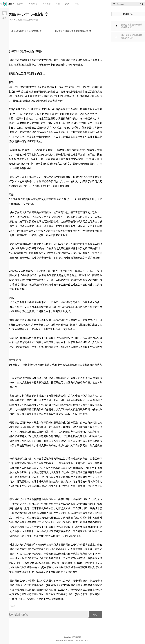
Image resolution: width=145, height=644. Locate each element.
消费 (17, 141)
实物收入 (65, 253)
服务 (75, 119)
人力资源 (33, 4)
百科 (67, 4)
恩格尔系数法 (45, 150)
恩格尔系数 (18, 159)
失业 (97, 212)
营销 (21, 4)
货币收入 (53, 253)
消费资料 (65, 119)
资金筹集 (22, 302)
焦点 (77, 4)
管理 (12, 4)
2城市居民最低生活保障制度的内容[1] (73, 31)
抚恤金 (96, 258)
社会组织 (83, 342)
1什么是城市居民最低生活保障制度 (25, 31)
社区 (58, 4)
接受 (15, 504)
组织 (61, 445)
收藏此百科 (128, 14)
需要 (17, 441)
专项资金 (38, 325)
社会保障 (10, 20)
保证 (19, 414)
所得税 (12, 186)
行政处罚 (53, 549)
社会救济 (29, 311)
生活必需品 (11, 132)
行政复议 (87, 549)
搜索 (142, 4)
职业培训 (85, 409)
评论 (95, 615)
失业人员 (70, 409)
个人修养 (46, 4)
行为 (61, 581)
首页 (2, 4)
